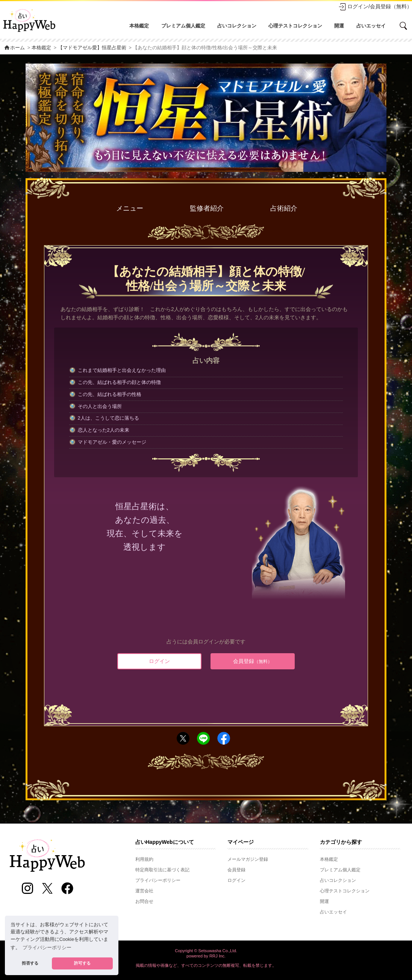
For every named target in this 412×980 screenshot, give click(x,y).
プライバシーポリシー (158, 880)
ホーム (14, 48)
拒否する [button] (30, 963)
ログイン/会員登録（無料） (375, 7)
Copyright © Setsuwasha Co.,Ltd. (206, 951)
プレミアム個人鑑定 (183, 26)
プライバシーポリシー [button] (47, 948)
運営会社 (144, 891)
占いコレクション (237, 26)
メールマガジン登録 (248, 859)
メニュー (130, 208)
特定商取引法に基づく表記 (162, 870)
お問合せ (144, 901)
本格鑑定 (139, 26)
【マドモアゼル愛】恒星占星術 (92, 48)
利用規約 (144, 859)
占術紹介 (284, 208)
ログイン (159, 661)
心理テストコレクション (295, 26)
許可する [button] (82, 963)
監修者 (207, 209)
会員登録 (253, 661)
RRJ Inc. (217, 956)
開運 (339, 26)
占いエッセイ (371, 26)
